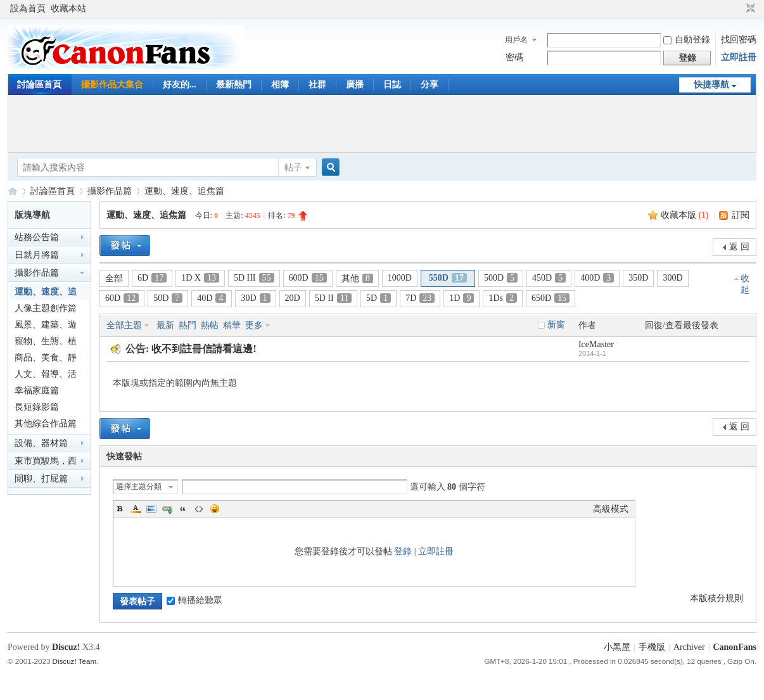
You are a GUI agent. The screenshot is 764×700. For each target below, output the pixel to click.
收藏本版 (685, 215)
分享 (430, 85)
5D (379, 298)
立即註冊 (739, 57)
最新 (165, 325)
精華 (232, 325)
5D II (333, 298)
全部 (114, 278)
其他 (357, 278)
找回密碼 (739, 40)
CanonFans (13, 191)
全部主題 (124, 325)
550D (448, 278)
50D (168, 298)
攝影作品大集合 (112, 85)
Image (151, 509)
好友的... (180, 85)
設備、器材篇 (41, 443)
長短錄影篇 (37, 407)
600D (308, 278)
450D (549, 278)
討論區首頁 (39, 85)
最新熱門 (234, 85)
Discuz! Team (74, 661)
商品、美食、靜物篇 (46, 360)
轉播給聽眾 (194, 600)
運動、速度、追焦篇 (184, 191)
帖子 (293, 168)
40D (212, 298)
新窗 (556, 325)
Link (167, 509)
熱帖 (210, 325)
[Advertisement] (382, 124)
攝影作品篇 (110, 191)
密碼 (514, 57)
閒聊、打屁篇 (41, 479)
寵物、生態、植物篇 (46, 343)
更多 (254, 325)
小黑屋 (617, 647)
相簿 (280, 85)
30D (255, 298)
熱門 (188, 325)
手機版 (652, 647)
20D (293, 298)
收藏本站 (68, 9)
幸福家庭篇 (37, 391)
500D (501, 278)
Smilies (215, 509)
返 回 (739, 247)
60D (122, 298)
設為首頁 (28, 9)
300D (672, 278)
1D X (200, 278)
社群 (317, 85)
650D (551, 298)
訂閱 (741, 215)
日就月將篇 (37, 255)
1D (462, 298)
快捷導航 (711, 85)
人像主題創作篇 (46, 308)
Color (136, 509)
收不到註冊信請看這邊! (204, 349)
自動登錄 (687, 40)
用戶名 (516, 40)
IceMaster (596, 344)
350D (638, 278)
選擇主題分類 (139, 487)
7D (420, 298)
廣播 (355, 85)
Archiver (689, 647)
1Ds (503, 298)
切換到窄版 (749, 9)
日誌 (392, 85)
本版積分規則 (716, 598)
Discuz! (66, 647)
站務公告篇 (37, 237)
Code (199, 509)
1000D (400, 278)
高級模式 (611, 509)
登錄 (403, 551)
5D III (254, 278)
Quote (183, 509)
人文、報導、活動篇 (46, 376)
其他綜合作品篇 (46, 423)
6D (152, 278)
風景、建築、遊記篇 (46, 327)
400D (597, 278)
